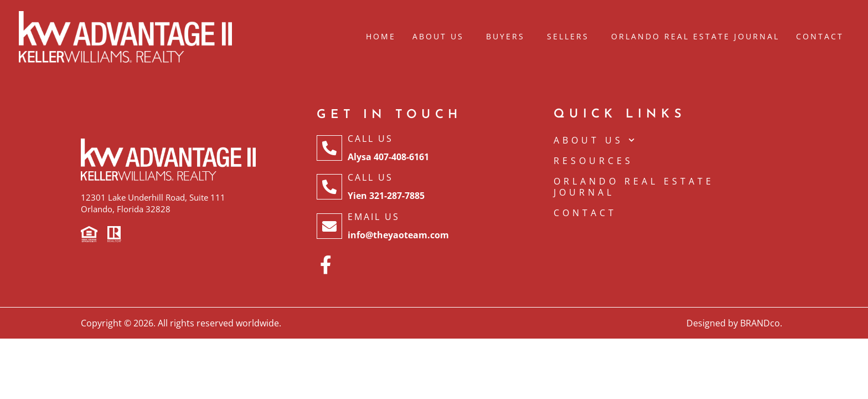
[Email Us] (329, 226)
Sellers (571, 37)
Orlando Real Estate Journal (695, 36)
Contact (820, 36)
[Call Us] (329, 148)
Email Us (374, 217)
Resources (593, 161)
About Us (441, 37)
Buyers (508, 37)
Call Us (370, 139)
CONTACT (585, 213)
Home (381, 36)
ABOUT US (596, 140)
